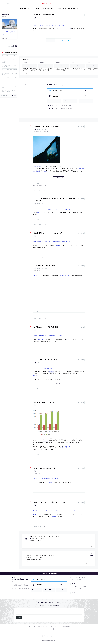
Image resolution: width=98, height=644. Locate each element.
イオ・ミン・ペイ (44, 473)
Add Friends (73, 101)
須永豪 (47, 131)
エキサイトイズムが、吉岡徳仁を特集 (46, 360)
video (45, 269)
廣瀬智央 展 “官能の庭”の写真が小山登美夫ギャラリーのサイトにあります (49, 25)
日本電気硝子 (58, 245)
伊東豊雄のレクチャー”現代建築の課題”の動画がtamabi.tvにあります (48, 336)
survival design (37, 131)
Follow (86, 90)
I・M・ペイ (35, 482)
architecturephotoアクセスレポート (45, 402)
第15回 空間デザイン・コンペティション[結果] (49, 233)
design (39, 363)
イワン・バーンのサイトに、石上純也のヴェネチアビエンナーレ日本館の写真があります (53, 209)
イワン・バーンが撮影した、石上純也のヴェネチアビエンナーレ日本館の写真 (9, 61)
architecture (40, 129)
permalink (44, 52)
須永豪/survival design (38, 166)
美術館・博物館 (37, 473)
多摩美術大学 (41, 339)
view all (93, 60)
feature (46, 129)
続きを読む (58, 178)
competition (47, 236)
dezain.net (35, 375)
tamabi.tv (68, 339)
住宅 (41, 131)
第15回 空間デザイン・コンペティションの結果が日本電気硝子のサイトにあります (51, 242)
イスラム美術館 (48, 482)
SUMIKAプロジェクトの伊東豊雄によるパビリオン (9, 91)
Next (16, 38)
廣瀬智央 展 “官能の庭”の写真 (11, 52)
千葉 (44, 131)
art (38, 18)
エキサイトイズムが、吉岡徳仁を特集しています (44, 368)
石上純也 (56, 213)
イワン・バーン (40, 213)
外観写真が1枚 (53, 516)
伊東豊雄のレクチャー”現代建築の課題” (46, 327)
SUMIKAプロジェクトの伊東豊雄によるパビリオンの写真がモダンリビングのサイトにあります (54, 511)
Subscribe (89, 101)
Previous (14, 38)
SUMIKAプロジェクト (38, 514)
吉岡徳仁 (51, 372)
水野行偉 (39, 271)
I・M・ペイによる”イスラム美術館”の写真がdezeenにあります (47, 478)
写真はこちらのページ (64, 276)
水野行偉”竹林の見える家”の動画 (45, 266)
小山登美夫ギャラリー (64, 29)
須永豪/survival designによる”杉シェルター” (48, 126)
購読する (19, 617)
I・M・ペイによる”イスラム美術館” (45, 468)
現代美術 (36, 20)
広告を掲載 (67, 446)
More (90, 105)
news (37, 405)
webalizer (45, 441)
